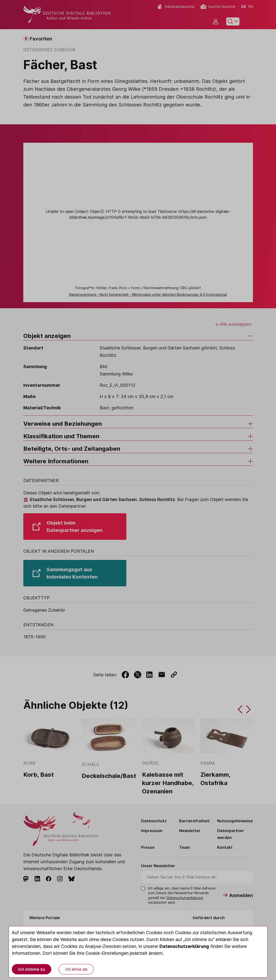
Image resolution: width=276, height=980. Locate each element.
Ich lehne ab (76, 969)
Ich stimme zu (32, 969)
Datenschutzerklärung (184, 946)
